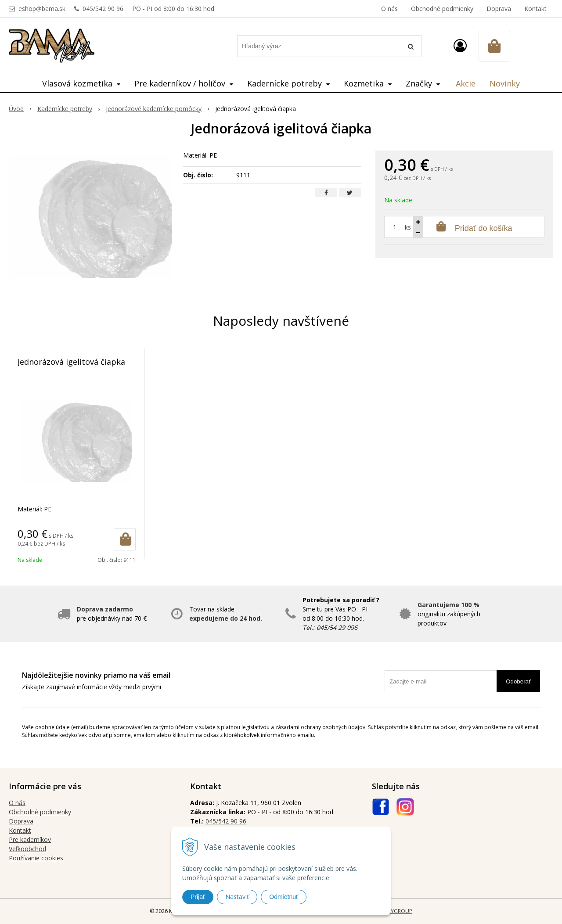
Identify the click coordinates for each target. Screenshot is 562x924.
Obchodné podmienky (442, 9)
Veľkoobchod (27, 849)
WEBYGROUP (396, 911)
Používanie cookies (36, 858)
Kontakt (535, 9)
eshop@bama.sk (42, 9)
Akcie (466, 83)
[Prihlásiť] (460, 45)
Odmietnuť (284, 897)
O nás (389, 9)
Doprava (499, 9)
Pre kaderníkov (30, 840)
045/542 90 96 (103, 9)
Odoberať (518, 681)
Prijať (198, 897)
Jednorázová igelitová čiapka (71, 362)
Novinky (505, 83)
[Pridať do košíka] (125, 539)
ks (408, 227)
